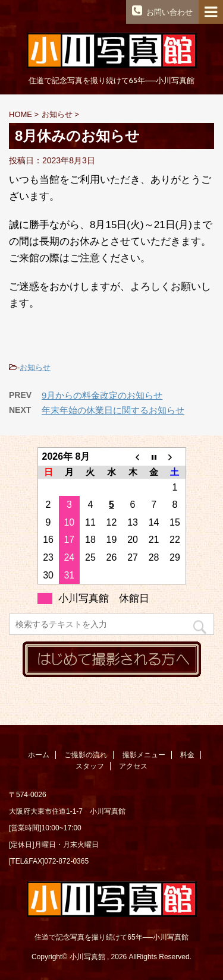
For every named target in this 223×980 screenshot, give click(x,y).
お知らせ (35, 367)
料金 (187, 755)
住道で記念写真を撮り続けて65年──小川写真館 (111, 937)
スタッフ (90, 766)
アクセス (133, 766)
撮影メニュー (144, 755)
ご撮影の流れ (86, 755)
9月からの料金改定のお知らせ (102, 395)
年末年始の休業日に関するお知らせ (113, 410)
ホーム (39, 755)
